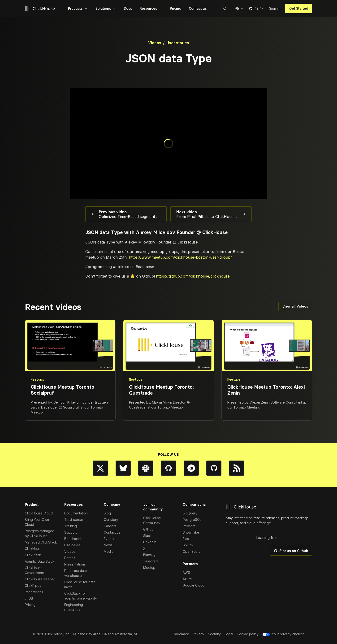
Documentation (76, 513)
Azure (187, 579)
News (108, 545)
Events (109, 539)
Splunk (188, 545)
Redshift (189, 526)
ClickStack (33, 555)
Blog (107, 513)
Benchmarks (74, 539)
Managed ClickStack (41, 542)
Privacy (198, 634)
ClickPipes (33, 585)
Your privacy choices (283, 634)
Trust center (74, 520)
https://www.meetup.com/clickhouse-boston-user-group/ (180, 257)
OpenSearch (193, 551)
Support (71, 532)
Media (109, 551)
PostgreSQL (192, 520)
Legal (229, 634)
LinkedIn (150, 542)
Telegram (151, 561)
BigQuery (190, 513)
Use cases (72, 545)
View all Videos (295, 306)
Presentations (75, 564)
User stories (178, 43)
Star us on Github (291, 551)
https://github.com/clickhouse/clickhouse (193, 276)
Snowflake (191, 532)
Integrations (34, 592)
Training (71, 526)
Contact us (112, 532)
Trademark (180, 634)
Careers (110, 526)
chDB (29, 598)
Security (214, 634)
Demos (70, 558)
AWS (186, 572)
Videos (155, 43)
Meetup (149, 568)
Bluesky (149, 555)
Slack (147, 536)
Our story (111, 520)
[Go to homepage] (41, 9)
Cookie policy (248, 634)
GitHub (148, 529)
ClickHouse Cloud (39, 513)
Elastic (188, 539)
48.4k (256, 8)
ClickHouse (34, 549)
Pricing (30, 605)
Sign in (274, 8)
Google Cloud (194, 585)
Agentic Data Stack (40, 561)
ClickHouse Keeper (40, 579)
